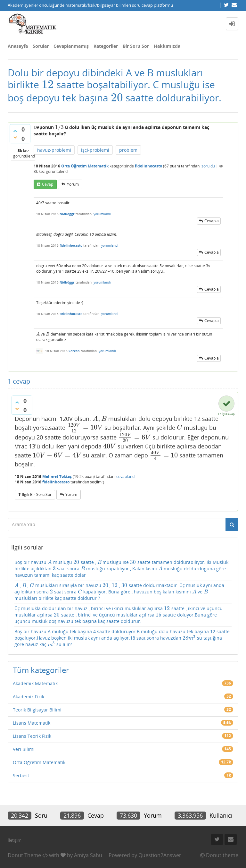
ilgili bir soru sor (37, 494)
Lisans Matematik (32, 723)
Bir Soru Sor (136, 46)
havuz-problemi (54, 150)
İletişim (15, 840)
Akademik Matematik (35, 683)
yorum (73, 184)
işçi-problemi (95, 150)
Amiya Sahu (88, 855)
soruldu (208, 166)
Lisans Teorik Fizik (32, 736)
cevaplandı (126, 477)
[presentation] (48, 85)
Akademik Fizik (29, 697)
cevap (48, 184)
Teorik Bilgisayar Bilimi (37, 710)
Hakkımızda (167, 46)
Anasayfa (18, 46)
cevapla (212, 221)
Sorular (41, 46)
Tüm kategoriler (41, 670)
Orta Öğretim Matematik (85, 166)
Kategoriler (106, 46)
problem (128, 150)
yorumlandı (102, 214)
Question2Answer (160, 855)
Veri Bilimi (24, 749)
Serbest (21, 775)
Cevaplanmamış (71, 46)
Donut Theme (24, 855)
